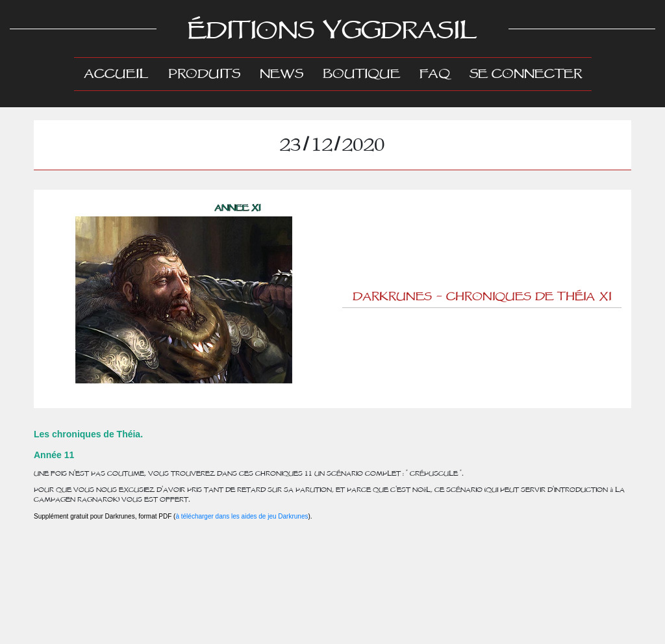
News (282, 74)
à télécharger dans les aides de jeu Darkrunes (242, 516)
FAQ (435, 74)
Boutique (361, 74)
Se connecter (526, 74)
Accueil (121, 73)
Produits (204, 74)
